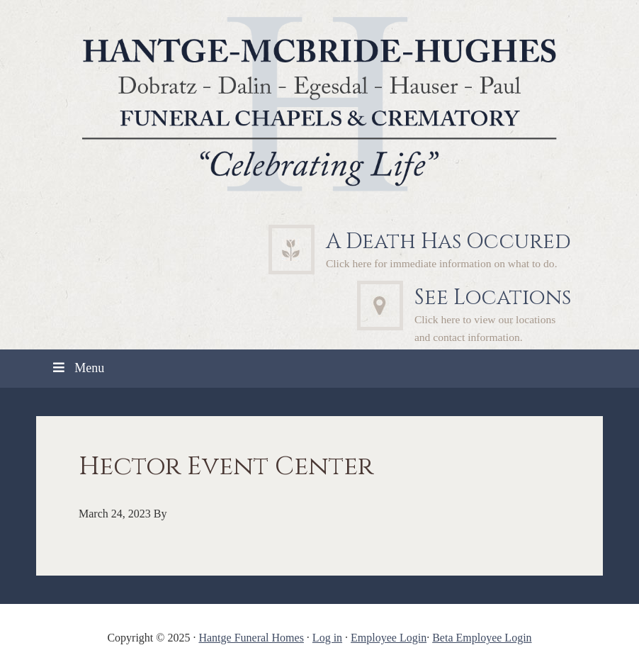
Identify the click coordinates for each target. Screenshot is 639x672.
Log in (327, 638)
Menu (77, 368)
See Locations (493, 298)
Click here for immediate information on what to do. (442, 263)
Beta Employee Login (482, 638)
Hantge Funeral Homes (251, 638)
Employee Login (389, 638)
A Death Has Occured (448, 242)
